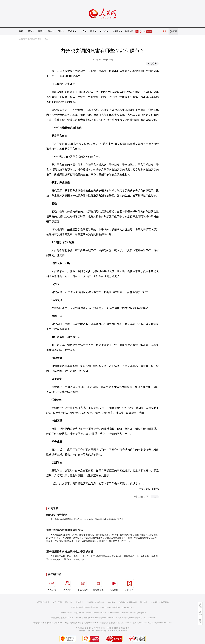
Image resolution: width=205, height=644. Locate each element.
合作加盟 (101, 602)
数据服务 (122, 602)
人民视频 (114, 585)
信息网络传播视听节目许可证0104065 (48, 623)
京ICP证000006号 (140, 623)
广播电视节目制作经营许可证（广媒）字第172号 (136, 618)
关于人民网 (57, 602)
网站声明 (133, 602)
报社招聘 (69, 602)
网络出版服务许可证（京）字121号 (117, 623)
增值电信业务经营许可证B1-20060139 (99, 618)
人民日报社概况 (43, 602)
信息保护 (154, 602)
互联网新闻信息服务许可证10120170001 (66, 618)
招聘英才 (79, 602)
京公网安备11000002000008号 (160, 623)
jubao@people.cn (128, 607)
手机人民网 (83, 585)
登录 (175, 31)
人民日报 (52, 585)
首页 (21, 31)
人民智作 (129, 585)
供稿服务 (112, 602)
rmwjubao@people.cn (138, 613)
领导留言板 (98, 585)
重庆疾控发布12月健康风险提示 (65, 530)
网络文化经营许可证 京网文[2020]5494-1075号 (83, 623)
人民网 (22, 39)
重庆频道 (31, 39)
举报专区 (129, 31)
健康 (40, 39)
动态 (46, 39)
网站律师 (144, 602)
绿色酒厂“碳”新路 (57, 515)
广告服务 (90, 602)
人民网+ (67, 585)
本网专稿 (53, 508)
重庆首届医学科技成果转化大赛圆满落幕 (70, 552)
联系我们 (165, 602)
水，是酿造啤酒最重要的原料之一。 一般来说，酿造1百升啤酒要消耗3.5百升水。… (89, 519)
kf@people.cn (79, 613)
